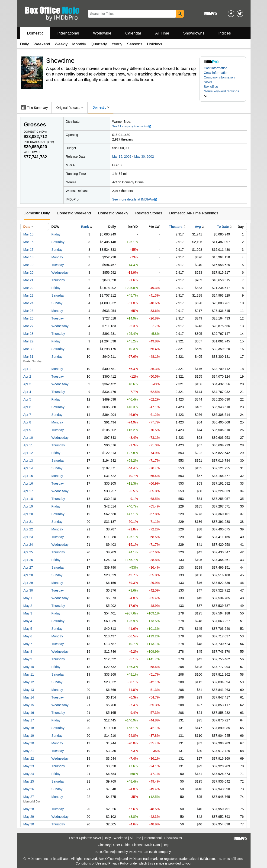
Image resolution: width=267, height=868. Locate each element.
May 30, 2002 (144, 157)
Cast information (216, 68)
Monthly (79, 44)
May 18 (29, 728)
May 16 (29, 713)
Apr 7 (27, 415)
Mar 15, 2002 (122, 157)
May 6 (28, 636)
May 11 (29, 674)
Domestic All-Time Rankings (194, 213)
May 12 (29, 682)
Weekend (42, 44)
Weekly (61, 44)
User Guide (121, 845)
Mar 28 (29, 334)
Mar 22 (29, 288)
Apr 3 (27, 384)
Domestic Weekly (113, 213)
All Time (162, 33)
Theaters (176, 227)
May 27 (29, 797)
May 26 (29, 789)
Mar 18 (29, 257)
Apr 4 (27, 392)
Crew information (216, 73)
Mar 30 (29, 349)
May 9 (28, 659)
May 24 (29, 774)
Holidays (155, 44)
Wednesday (60, 273)
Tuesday (58, 265)
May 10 (29, 667)
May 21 (29, 751)
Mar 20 (29, 273)
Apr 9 (27, 430)
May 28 (29, 809)
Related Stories (149, 213)
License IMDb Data (146, 845)
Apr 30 (28, 590)
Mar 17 (29, 250)
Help (166, 845)
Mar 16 (29, 242)
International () (39, 142)
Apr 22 (28, 529)
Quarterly (99, 44)
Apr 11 (28, 445)
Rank (85, 227)
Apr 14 (28, 468)
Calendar (133, 33)
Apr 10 (28, 438)
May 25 (29, 781)
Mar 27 (29, 326)
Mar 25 (29, 311)
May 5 (28, 629)
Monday (57, 257)
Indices (225, 33)
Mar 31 (29, 357)
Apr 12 (28, 453)
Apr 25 (28, 552)
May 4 (28, 621)
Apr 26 (28, 560)
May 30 (29, 824)
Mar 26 (29, 318)
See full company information (132, 126)
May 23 (29, 766)
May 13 (29, 690)
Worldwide (102, 33)
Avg (198, 227)
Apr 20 (28, 514)
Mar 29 (29, 341)
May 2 (28, 606)
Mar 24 (29, 303)
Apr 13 (28, 461)
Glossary (104, 845)
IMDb (153, 852)
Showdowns (194, 33)
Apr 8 (27, 422)
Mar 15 (29, 234)
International (68, 33)
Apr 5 (27, 399)
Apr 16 (28, 483)
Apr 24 (28, 545)
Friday (56, 234)
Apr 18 (28, 499)
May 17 (29, 720)
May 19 (29, 736)
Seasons (135, 44)
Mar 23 (29, 295)
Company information (219, 77)
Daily (25, 44)
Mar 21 (29, 280)
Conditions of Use (88, 863)
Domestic (35, 33)
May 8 (28, 652)
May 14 (29, 697)
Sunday (57, 250)
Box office (211, 87)
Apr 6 (27, 407)
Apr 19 (28, 506)
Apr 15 (28, 476)
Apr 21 (28, 522)
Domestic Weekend (74, 213)
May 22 (29, 758)
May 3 (28, 613)
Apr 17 (28, 491)
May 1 (28, 598)
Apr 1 (27, 369)
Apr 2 (27, 376)
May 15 (29, 705)
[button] (223, 94)
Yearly (117, 44)
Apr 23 (28, 537)
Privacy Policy (118, 863)
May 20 (29, 743)
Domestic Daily (37, 213)
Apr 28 (28, 575)
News (208, 82)
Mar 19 (29, 265)
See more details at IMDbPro (135, 199)
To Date (223, 227)
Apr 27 (28, 567)
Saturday (58, 242)
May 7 (28, 644)
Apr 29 (28, 583)
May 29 (29, 817)
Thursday (58, 280)
